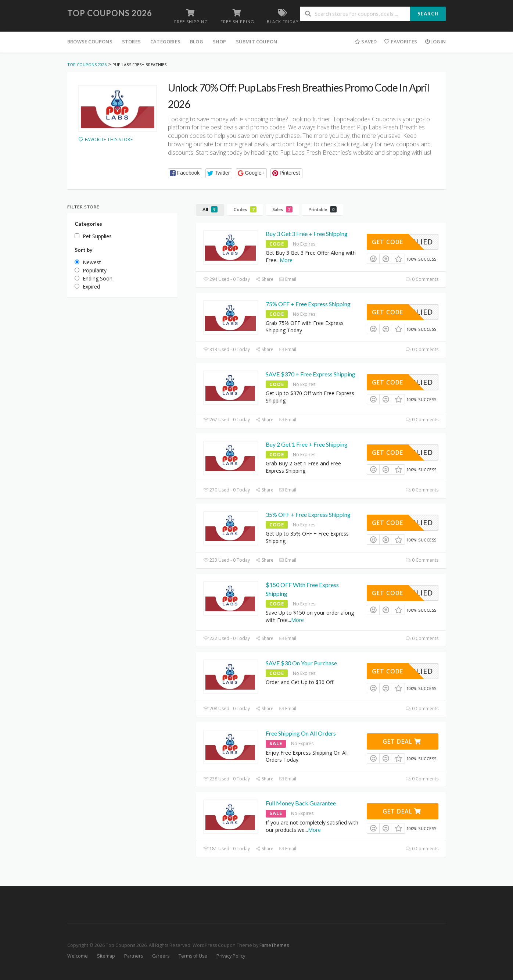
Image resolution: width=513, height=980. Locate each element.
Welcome (78, 956)
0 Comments (422, 279)
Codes (245, 209)
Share (264, 279)
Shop (220, 42)
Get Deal (402, 741)
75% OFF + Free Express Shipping (308, 304)
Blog (197, 42)
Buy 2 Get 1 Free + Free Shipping (307, 444)
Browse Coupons (90, 42)
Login (435, 42)
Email (288, 279)
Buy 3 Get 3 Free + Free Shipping (307, 234)
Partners (134, 956)
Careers (161, 956)
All (210, 209)
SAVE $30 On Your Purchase (301, 663)
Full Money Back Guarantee (301, 803)
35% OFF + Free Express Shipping (308, 514)
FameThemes (274, 945)
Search (428, 14)
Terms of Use (193, 956)
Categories (165, 42)
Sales (282, 209)
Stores (131, 42)
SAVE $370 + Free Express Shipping (311, 374)
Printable (322, 209)
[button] (185, 173)
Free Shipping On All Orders (301, 733)
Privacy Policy (231, 956)
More (286, 260)
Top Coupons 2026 (110, 13)
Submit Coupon (257, 42)
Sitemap (106, 956)
